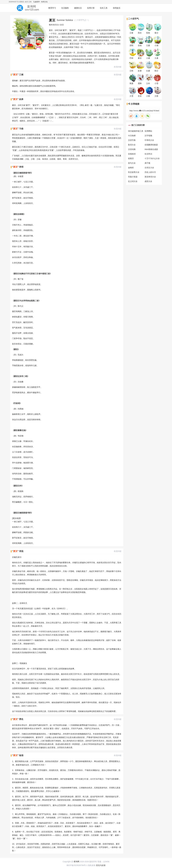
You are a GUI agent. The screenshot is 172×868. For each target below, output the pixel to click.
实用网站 (148, 131)
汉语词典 (132, 149)
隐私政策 (92, 865)
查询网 (76, 862)
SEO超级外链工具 (136, 131)
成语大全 (148, 181)
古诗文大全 (149, 168)
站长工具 (104, 8)
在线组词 (132, 154)
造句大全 (132, 163)
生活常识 (148, 154)
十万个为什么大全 (152, 158)
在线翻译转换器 (151, 145)
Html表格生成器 (151, 149)
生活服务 (65, 8)
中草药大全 (149, 140)
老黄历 (131, 158)
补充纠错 (118, 67)
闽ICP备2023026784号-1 (77, 865)
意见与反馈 (101, 865)
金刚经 (131, 168)
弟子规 (147, 163)
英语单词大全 (150, 177)
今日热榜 (132, 136)
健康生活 (78, 8)
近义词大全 (133, 181)
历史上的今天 (150, 172)
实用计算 (91, 8)
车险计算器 (133, 177)
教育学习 (52, 8)
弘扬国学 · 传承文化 (40, 2)
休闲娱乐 (117, 8)
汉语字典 (132, 140)
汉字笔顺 (148, 136)
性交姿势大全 (134, 172)
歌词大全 (132, 145)
